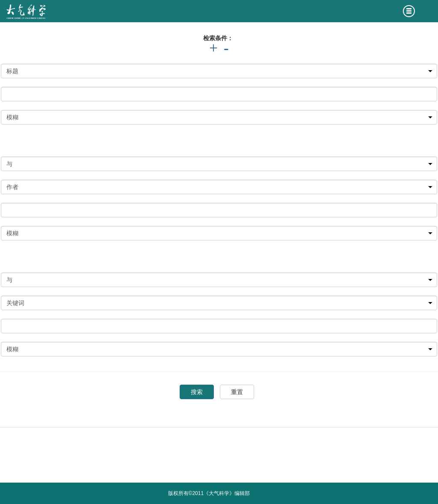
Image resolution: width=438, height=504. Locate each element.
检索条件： (218, 38)
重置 (237, 392)
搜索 (197, 392)
